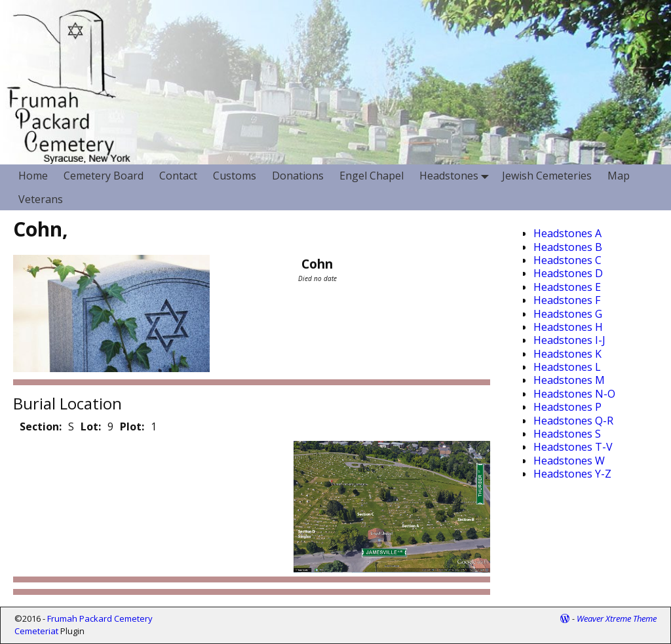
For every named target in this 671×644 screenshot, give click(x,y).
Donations (298, 176)
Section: (41, 426)
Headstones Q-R (573, 421)
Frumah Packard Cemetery (100, 618)
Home (33, 176)
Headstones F (567, 300)
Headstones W (569, 461)
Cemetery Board (104, 176)
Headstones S (567, 434)
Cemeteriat (36, 631)
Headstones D (568, 273)
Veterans (41, 199)
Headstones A (567, 233)
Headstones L (567, 367)
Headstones (457, 176)
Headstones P (567, 407)
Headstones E (567, 287)
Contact (178, 176)
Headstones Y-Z (572, 474)
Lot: (91, 426)
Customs (235, 176)
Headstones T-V (573, 447)
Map (619, 176)
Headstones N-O (574, 394)
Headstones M (569, 380)
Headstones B (568, 247)
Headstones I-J (569, 340)
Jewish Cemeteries (547, 176)
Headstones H (568, 327)
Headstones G (568, 314)
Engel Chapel (372, 176)
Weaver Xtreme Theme (617, 618)
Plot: (132, 426)
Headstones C (567, 260)
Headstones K (567, 354)
